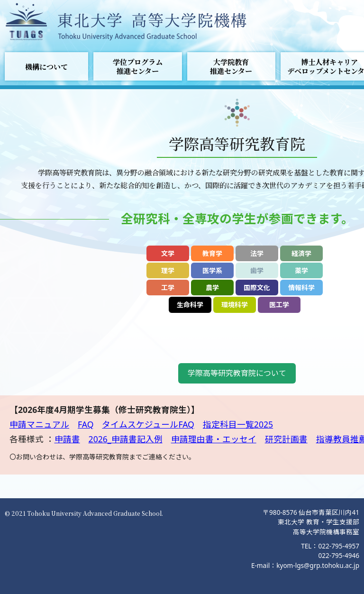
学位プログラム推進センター (138, 66)
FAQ (86, 424)
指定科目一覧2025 (238, 424)
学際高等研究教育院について (237, 373)
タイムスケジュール (140, 424)
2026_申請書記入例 (126, 439)
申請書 (67, 439)
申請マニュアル (39, 424)
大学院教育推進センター (231, 66)
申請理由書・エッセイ (214, 439)
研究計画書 (286, 439)
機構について (46, 67)
